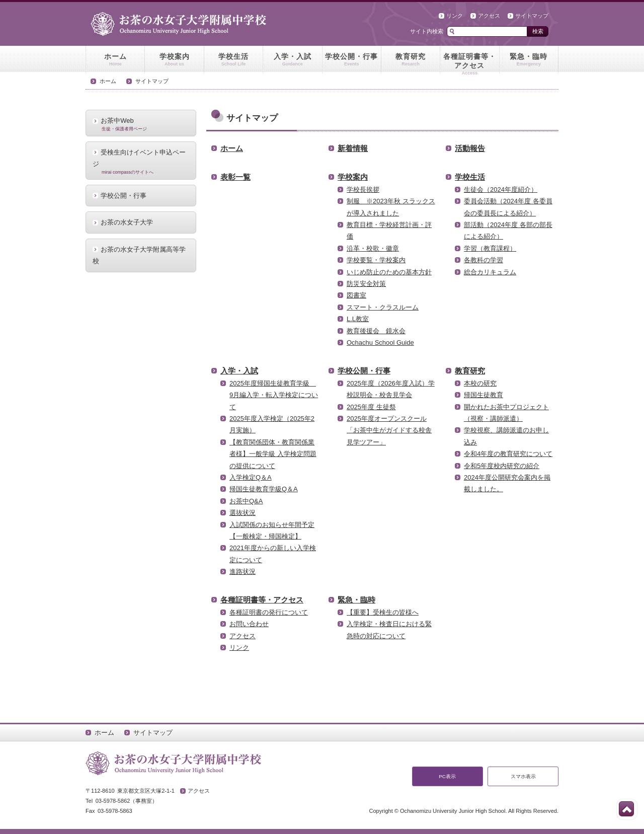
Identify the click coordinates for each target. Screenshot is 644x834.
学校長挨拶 (363, 189)
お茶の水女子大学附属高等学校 (139, 255)
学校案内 (174, 60)
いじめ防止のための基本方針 (389, 272)
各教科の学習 (484, 260)
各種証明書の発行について (269, 612)
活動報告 (470, 148)
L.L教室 (358, 319)
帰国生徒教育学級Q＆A (264, 489)
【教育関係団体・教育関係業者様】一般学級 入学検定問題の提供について (273, 454)
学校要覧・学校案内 (376, 260)
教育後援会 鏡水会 (376, 331)
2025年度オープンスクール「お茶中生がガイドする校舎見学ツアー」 (389, 430)
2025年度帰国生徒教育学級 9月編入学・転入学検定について (274, 395)
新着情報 (353, 148)
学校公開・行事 (352, 60)
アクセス (489, 16)
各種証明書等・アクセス (469, 63)
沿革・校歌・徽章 (373, 248)
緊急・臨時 (529, 60)
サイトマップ (532, 16)
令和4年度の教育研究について (508, 454)
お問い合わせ (249, 624)
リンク (455, 16)
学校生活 (233, 60)
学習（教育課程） (490, 248)
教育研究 (411, 60)
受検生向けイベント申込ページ (141, 162)
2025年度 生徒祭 (371, 407)
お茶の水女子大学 (127, 222)
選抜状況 (243, 513)
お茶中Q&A (246, 501)
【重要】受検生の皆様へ (383, 612)
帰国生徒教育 (484, 395)
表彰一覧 (235, 177)
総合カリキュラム (490, 272)
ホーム (115, 60)
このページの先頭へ (626, 809)
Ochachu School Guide (380, 343)
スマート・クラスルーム (383, 307)
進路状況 (243, 572)
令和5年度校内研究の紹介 (502, 466)
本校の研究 (480, 383)
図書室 (356, 295)
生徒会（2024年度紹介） (501, 189)
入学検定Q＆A (251, 477)
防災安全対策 (366, 284)
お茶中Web (141, 124)
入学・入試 (292, 60)
